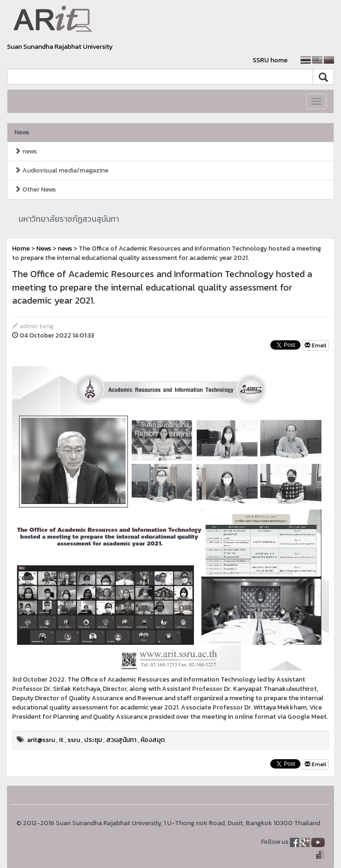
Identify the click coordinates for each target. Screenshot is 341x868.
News (22, 132)
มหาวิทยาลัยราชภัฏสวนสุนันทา (69, 219)
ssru (74, 740)
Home (21, 248)
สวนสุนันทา (121, 740)
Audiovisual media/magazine (61, 170)
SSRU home (270, 60)
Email (315, 345)
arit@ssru (41, 740)
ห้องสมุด (153, 740)
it (61, 740)
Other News (35, 189)
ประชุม (93, 740)
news (26, 151)
